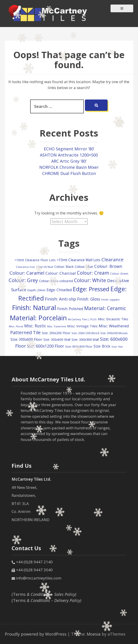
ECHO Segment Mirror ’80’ (69, 149)
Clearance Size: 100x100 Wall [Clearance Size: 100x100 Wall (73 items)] (34, 267)
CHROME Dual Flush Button (69, 173)
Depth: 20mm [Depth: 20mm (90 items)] (36, 290)
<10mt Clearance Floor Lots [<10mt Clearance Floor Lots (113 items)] (35, 260)
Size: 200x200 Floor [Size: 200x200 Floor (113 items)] (56, 333)
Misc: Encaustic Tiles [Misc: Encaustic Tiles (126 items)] (113, 319)
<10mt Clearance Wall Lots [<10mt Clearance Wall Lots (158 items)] (79, 260)
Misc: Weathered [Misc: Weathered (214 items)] (114, 326)
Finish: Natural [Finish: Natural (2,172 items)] (34, 308)
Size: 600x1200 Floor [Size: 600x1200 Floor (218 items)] (46, 346)
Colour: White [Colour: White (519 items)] (90, 280)
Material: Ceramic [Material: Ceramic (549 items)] (105, 308)
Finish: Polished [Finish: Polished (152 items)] (70, 309)
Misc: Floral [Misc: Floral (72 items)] (16, 326)
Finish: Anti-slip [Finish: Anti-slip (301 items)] (60, 299)
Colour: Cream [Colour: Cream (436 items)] (93, 273)
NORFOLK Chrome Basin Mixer (69, 167)
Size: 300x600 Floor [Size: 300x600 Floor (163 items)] (26, 339)
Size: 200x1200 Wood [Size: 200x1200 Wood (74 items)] (85, 333)
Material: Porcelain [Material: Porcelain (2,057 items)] (38, 318)
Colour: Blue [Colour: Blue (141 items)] (84, 266)
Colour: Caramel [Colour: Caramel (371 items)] (27, 273)
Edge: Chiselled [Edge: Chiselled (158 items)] (59, 290)
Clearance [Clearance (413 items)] (112, 259)
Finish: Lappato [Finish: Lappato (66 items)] (110, 300)
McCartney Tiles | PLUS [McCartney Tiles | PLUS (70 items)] (82, 319)
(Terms (44, 594)
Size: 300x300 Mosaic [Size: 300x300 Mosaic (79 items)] (114, 333)
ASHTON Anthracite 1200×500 (69, 155)
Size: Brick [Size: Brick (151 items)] (102, 346)
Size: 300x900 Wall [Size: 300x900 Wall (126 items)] (85, 339)
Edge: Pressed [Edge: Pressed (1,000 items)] (91, 289)
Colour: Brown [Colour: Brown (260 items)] (108, 266)
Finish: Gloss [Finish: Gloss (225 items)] (89, 299)
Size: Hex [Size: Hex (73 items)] (117, 347)
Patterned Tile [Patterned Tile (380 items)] (25, 332)
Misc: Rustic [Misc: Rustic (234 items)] (35, 326)
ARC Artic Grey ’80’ (69, 161)
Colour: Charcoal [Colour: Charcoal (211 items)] (61, 273)
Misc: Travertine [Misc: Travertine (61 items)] (57, 326)
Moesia (94, 634)
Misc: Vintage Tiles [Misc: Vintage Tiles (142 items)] (82, 326)
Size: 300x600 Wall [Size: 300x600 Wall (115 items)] (57, 339)
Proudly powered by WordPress (36, 634)
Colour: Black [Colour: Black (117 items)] (64, 267)
